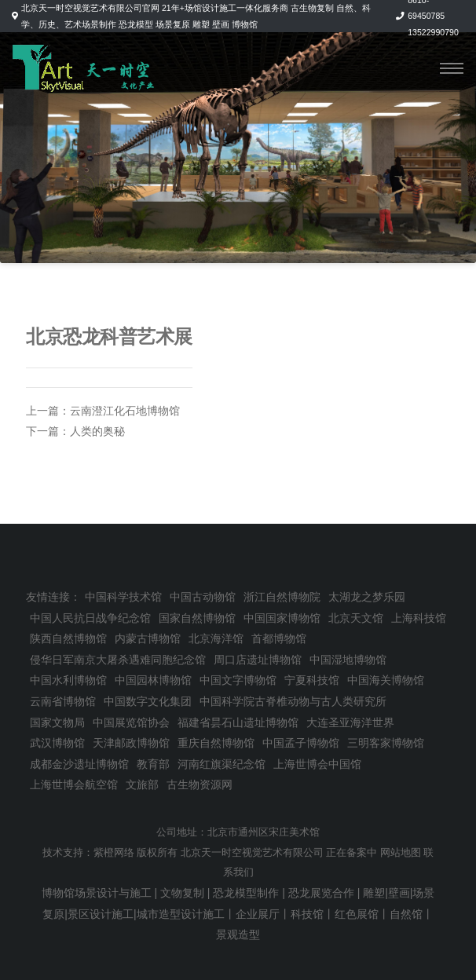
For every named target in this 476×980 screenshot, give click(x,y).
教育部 (153, 764)
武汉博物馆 (57, 743)
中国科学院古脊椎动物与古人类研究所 (293, 701)
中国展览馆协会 (131, 722)
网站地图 (401, 853)
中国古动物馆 (203, 597)
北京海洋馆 (216, 638)
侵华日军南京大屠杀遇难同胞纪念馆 (118, 660)
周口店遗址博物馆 (258, 660)
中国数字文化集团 (148, 701)
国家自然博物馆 (197, 618)
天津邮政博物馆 (131, 743)
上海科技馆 (419, 618)
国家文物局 (57, 722)
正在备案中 (352, 853)
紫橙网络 (114, 853)
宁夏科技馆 (312, 680)
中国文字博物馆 (238, 680)
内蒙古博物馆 (148, 638)
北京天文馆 (356, 618)
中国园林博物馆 (153, 680)
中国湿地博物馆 (348, 660)
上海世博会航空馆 (74, 784)
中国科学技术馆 (123, 597)
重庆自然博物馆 (216, 743)
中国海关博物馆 (386, 680)
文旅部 (142, 784)
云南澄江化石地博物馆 (125, 411)
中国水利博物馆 (68, 680)
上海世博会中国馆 (317, 764)
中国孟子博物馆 (301, 743)
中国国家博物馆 (282, 618)
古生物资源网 (200, 784)
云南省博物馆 (63, 701)
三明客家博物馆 (386, 743)
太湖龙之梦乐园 (367, 597)
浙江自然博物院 (282, 597)
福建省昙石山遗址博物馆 (238, 722)
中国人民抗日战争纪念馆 (90, 618)
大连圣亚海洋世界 (350, 722)
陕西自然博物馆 (68, 638)
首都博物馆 (279, 638)
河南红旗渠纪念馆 (222, 764)
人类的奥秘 (97, 431)
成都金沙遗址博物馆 (79, 764)
